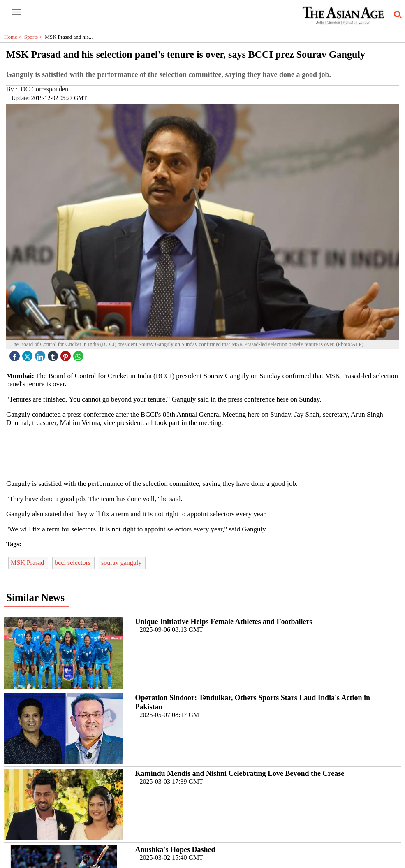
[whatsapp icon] (79, 354)
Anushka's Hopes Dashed (175, 849)
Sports (35, 37)
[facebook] (16, 354)
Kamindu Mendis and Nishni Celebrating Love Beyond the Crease (240, 773)
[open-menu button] (16, 12)
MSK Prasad (28, 563)
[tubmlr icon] (54, 354)
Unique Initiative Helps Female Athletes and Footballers (223, 622)
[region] (206, 453)
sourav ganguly (122, 563)
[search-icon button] (396, 15)
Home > (14, 37)
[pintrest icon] (67, 354)
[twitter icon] (28, 354)
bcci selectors (73, 563)
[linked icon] (41, 354)
